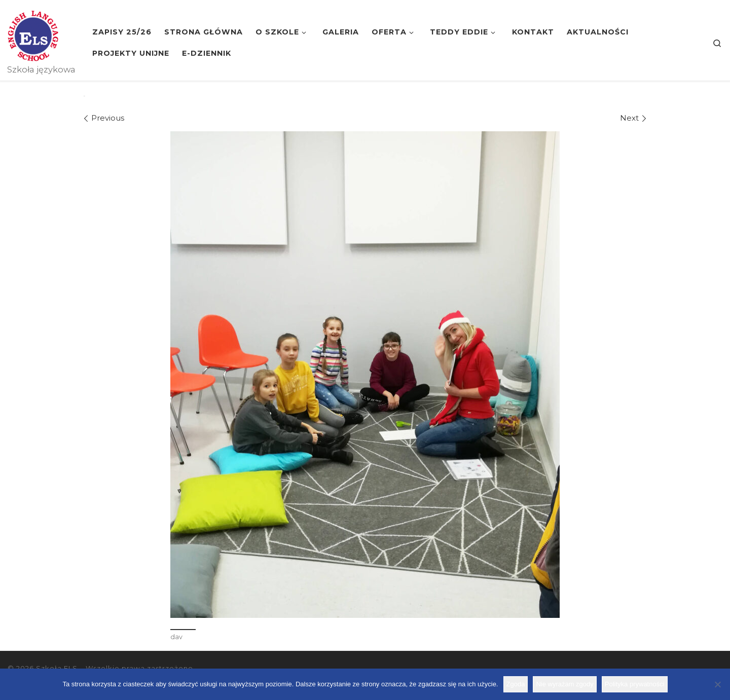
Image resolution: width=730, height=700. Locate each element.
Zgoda (516, 684)
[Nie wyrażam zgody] (717, 684)
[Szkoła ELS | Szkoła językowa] (33, 34)
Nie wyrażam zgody (564, 684)
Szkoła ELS (57, 668)
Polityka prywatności (635, 684)
